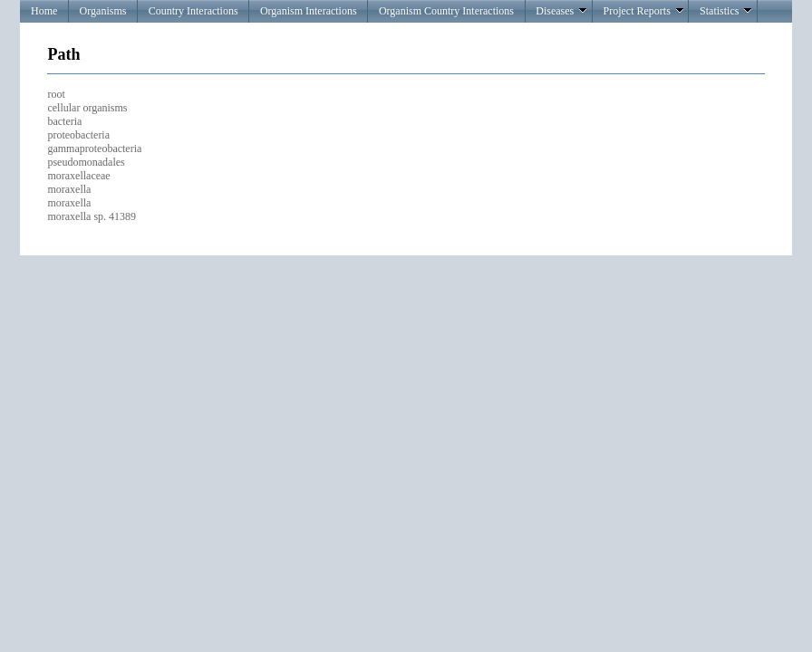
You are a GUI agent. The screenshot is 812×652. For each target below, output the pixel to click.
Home (44, 11)
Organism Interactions (309, 11)
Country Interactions (193, 11)
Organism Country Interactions (446, 11)
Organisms (103, 11)
